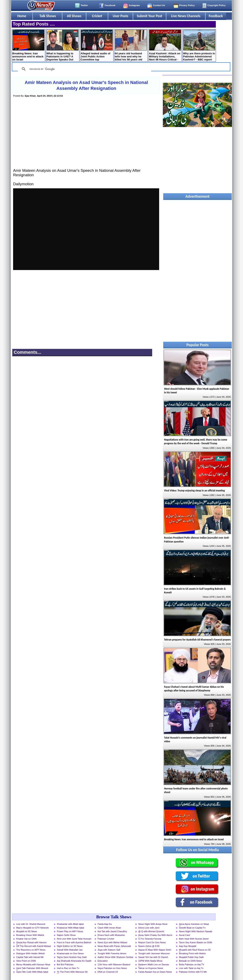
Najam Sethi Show (66, 935)
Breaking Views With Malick (30, 935)
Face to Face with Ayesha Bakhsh (74, 942)
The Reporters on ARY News (31, 950)
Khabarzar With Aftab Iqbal (70, 928)
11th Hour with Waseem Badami (114, 964)
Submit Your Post (150, 16)
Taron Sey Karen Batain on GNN (196, 942)
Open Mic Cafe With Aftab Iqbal (32, 972)
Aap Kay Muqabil (188, 946)
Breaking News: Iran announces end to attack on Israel (28, 45)
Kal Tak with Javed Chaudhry (112, 931)
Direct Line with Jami (149, 928)
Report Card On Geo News (152, 942)
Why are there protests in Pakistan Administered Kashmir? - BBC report (199, 45)
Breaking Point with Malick (192, 953)
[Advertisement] (86, 137)
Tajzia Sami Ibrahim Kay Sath (72, 957)
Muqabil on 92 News (26, 931)
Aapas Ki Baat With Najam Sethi (155, 950)
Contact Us (159, 5)
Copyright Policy (217, 5)
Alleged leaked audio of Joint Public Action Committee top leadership (97, 46)
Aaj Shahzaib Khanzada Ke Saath (74, 961)
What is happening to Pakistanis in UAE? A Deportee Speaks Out (62, 45)
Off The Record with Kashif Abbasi (34, 946)
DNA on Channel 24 (108, 972)
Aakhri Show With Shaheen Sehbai (115, 957)
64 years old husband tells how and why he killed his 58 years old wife (131, 46)
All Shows (74, 16)
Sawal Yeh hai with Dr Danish (153, 957)
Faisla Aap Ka (105, 924)
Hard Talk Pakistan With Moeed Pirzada (32, 969)
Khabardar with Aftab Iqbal (70, 924)
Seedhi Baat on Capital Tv (192, 928)
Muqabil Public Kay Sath (191, 957)
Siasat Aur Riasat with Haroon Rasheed (31, 943)
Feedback (216, 16)
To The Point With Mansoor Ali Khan (72, 972)
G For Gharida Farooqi (150, 939)
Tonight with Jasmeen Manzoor (154, 953)
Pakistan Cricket (106, 939)
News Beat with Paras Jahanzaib (114, 946)
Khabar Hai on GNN (26, 939)
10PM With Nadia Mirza (150, 961)
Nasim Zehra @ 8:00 (149, 946)
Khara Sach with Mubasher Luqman (111, 935)
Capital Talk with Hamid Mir (30, 957)
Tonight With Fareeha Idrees (112, 953)
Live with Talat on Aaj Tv (191, 968)
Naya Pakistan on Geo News (112, 968)
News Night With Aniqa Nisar (153, 924)
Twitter (84, 5)
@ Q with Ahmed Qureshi (151, 931)
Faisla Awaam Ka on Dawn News (155, 972)
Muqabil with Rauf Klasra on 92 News (195, 950)
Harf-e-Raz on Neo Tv (68, 968)
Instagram (134, 5)
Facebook (110, 5)
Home (22, 16)
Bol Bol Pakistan (65, 964)
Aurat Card (184, 935)
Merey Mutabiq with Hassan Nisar (33, 964)
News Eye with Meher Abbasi (112, 942)
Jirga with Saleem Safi (109, 950)
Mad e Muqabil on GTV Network (32, 928)
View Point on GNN (26, 961)
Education (103, 961)
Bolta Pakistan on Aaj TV (192, 964)
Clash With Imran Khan (109, 928)
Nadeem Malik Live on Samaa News (154, 965)
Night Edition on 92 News (70, 946)
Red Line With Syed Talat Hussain (74, 939)
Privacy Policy (187, 5)
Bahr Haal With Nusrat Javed (194, 939)
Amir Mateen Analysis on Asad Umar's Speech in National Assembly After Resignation (86, 85)
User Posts (120, 16)
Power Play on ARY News (70, 931)
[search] (84, 69)
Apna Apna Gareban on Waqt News (194, 924)
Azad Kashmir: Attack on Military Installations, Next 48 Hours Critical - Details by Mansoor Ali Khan (165, 46)
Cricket (97, 16)
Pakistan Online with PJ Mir (193, 972)
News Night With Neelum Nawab (196, 931)
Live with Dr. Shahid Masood (31, 924)
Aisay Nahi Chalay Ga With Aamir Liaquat (155, 935)
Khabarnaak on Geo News (70, 953)
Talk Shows (48, 16)
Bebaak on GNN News (191, 961)
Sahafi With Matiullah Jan (70, 950)
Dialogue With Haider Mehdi (30, 953)
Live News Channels (186, 16)
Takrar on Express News (151, 968)
